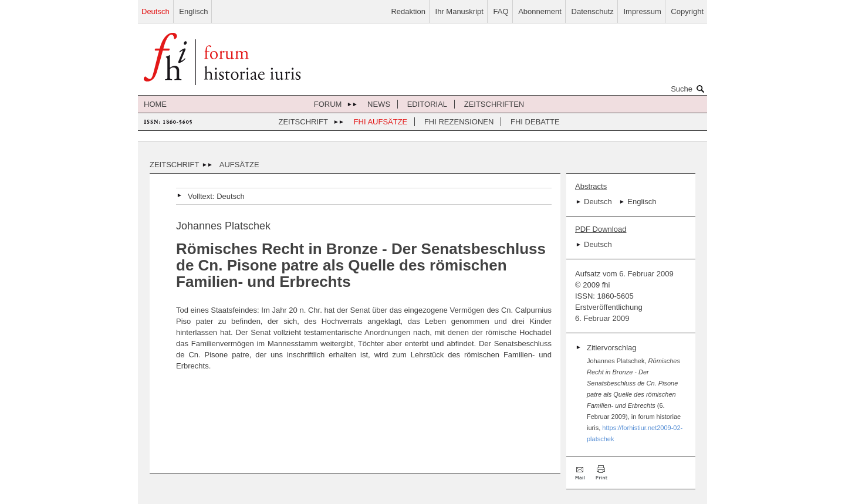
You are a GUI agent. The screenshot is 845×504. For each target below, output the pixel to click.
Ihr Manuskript (459, 11)
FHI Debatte (535, 122)
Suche (689, 89)
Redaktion (408, 11)
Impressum (642, 11)
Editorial (427, 104)
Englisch (193, 11)
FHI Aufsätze (381, 122)
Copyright (687, 11)
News (379, 104)
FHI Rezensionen (459, 122)
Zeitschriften (494, 104)
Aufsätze (239, 165)
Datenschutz (593, 11)
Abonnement (540, 11)
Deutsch (156, 11)
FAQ (501, 11)
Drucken (601, 473)
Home (155, 104)
